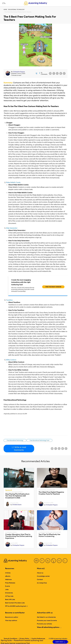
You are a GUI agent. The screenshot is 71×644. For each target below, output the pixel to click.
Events (7, 586)
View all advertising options (49, 627)
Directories (9, 593)
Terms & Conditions (10, 638)
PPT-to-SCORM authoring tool (16, 606)
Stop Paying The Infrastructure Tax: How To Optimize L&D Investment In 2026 (17, 496)
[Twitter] (42, 561)
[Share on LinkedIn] (57, 73)
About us (40, 573)
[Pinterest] (59, 561)
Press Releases (10, 583)
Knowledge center (43, 576)
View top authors (11, 620)
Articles (8, 573)
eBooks (8, 576)
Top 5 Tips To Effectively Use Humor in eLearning (49, 535)
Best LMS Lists (10, 599)
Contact (40, 579)
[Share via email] (61, 73)
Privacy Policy (24, 638)
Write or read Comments (19, 448)
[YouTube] (54, 561)
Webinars (8, 579)
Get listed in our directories (46, 617)
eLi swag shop (42, 583)
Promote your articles (44, 624)
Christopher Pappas (19, 72)
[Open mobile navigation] (3, 3)
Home (5, 9)
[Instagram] (65, 561)
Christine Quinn (17, 505)
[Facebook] (36, 561)
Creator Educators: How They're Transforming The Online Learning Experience (19, 536)
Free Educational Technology (15, 440)
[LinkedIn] (48, 561)
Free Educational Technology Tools (39, 440)
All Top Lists (9, 596)
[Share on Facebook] (50, 73)
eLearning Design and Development (50, 532)
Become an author (12, 617)
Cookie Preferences (38, 638)
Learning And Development (14, 492)
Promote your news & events (47, 620)
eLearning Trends (11, 532)
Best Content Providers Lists (15, 603)
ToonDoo (9, 300)
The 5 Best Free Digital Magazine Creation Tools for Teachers (51, 493)
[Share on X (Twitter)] (54, 73)
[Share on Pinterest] (64, 73)
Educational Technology (16, 9)
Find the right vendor (53, 287)
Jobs (7, 589)
